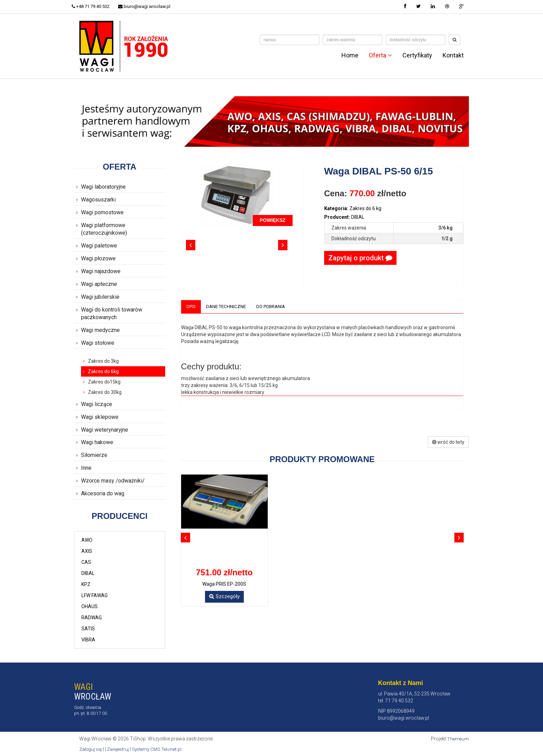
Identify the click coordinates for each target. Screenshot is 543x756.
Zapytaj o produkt (360, 258)
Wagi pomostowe (102, 212)
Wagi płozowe (98, 258)
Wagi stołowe (98, 343)
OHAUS (90, 606)
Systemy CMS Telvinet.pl (161, 749)
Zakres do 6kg (103, 371)
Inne (86, 468)
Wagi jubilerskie (100, 297)
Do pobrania (275, 307)
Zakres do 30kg (105, 392)
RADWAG (92, 618)
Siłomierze (94, 455)
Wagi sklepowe (100, 417)
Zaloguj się (91, 749)
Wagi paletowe (99, 246)
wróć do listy (448, 442)
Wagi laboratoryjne (103, 187)
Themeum (458, 739)
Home (350, 55)
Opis (192, 307)
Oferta (380, 55)
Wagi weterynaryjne (105, 430)
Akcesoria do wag (103, 493)
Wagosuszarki (98, 200)
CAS (86, 562)
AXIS (87, 551)
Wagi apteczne (99, 284)
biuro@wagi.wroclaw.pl (149, 6)
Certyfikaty (417, 55)
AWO (87, 540)
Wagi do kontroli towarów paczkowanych (112, 314)
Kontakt (453, 55)
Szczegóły (224, 597)
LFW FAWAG (95, 595)
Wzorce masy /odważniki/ (113, 481)
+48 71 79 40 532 (93, 6)
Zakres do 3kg (103, 361)
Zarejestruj (120, 749)
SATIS (88, 629)
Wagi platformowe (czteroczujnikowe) (104, 229)
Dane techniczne (228, 307)
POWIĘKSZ (273, 220)
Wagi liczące (97, 404)
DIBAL (88, 573)
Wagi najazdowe (101, 271)
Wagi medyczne (100, 330)
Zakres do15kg (104, 382)
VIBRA (88, 640)
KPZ (86, 584)
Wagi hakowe (97, 442)
